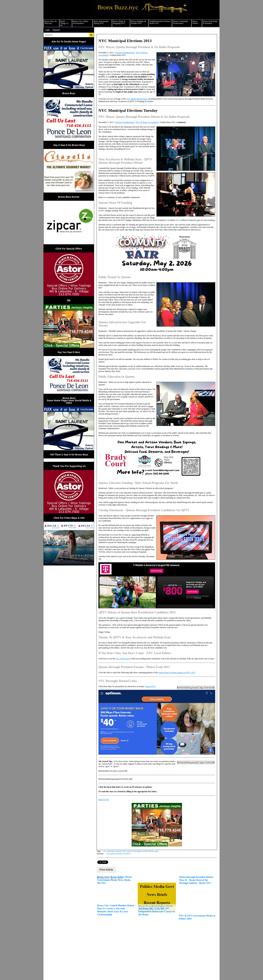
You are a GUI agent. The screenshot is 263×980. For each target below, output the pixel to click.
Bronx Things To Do (64, 23)
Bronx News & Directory (51, 22)
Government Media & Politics (118, 854)
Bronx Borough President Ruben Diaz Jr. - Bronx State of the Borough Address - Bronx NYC (196, 880)
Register (56, 30)
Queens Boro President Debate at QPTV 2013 (177, 673)
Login (47, 30)
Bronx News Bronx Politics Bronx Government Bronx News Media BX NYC (115, 880)
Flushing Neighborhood (125, 53)
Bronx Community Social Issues (180, 22)
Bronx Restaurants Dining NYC (101, 22)
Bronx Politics (195, 22)
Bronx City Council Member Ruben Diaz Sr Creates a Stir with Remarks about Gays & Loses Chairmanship (116, 910)
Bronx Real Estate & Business (210, 22)
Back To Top (104, 800)
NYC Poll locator (123, 659)
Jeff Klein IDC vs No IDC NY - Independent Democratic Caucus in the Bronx (157, 911)
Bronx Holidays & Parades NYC (138, 22)
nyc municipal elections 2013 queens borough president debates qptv (131, 851)
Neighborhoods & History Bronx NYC (160, 22)
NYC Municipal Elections (137, 99)
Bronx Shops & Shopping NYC (119, 22)
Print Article (106, 870)
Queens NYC (150, 686)
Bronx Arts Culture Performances (81, 22)
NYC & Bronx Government (147, 122)
